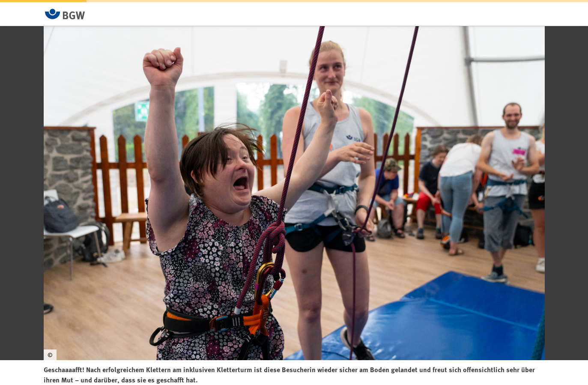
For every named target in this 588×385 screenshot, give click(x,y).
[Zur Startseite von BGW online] (65, 14)
